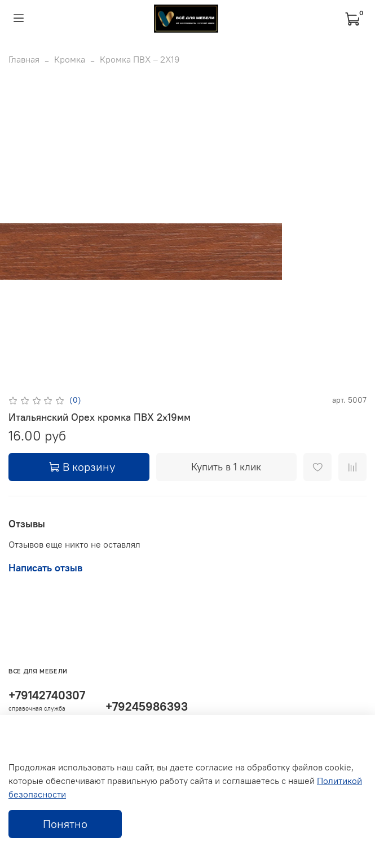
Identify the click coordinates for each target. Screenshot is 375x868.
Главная (24, 59)
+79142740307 (47, 695)
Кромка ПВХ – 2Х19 (140, 59)
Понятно (65, 824)
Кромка (70, 59)
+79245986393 (147, 706)
